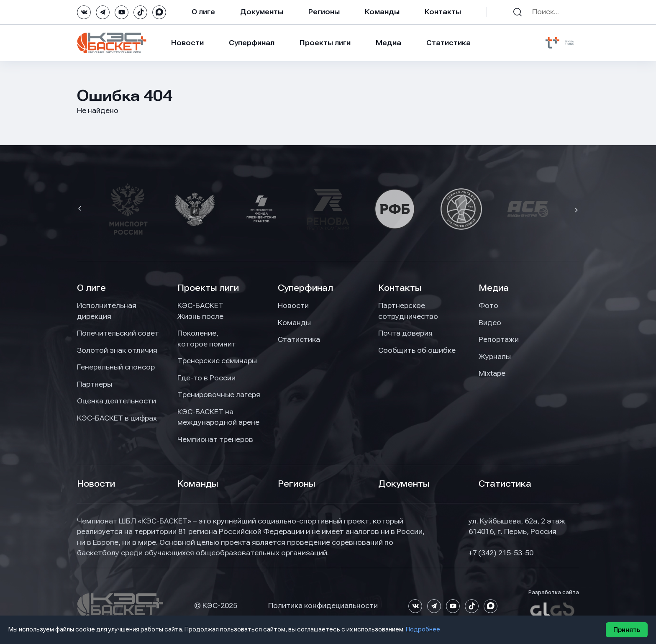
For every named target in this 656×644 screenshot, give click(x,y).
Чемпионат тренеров (215, 439)
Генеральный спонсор (116, 367)
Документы (262, 12)
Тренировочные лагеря (219, 395)
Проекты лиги (208, 288)
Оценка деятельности (117, 401)
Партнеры (95, 384)
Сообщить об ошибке (417, 350)
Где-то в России (206, 378)
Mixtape (492, 373)
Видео (490, 323)
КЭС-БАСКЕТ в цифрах (117, 418)
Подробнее (423, 629)
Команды (382, 12)
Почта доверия (405, 333)
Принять (627, 630)
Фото (488, 305)
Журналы (495, 357)
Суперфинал (252, 43)
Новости (187, 43)
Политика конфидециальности (323, 606)
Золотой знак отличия (117, 350)
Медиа (388, 43)
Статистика (448, 43)
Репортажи (499, 339)
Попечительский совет (118, 333)
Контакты (443, 12)
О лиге (203, 12)
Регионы (324, 12)
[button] (81, 209)
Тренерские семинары (217, 361)
